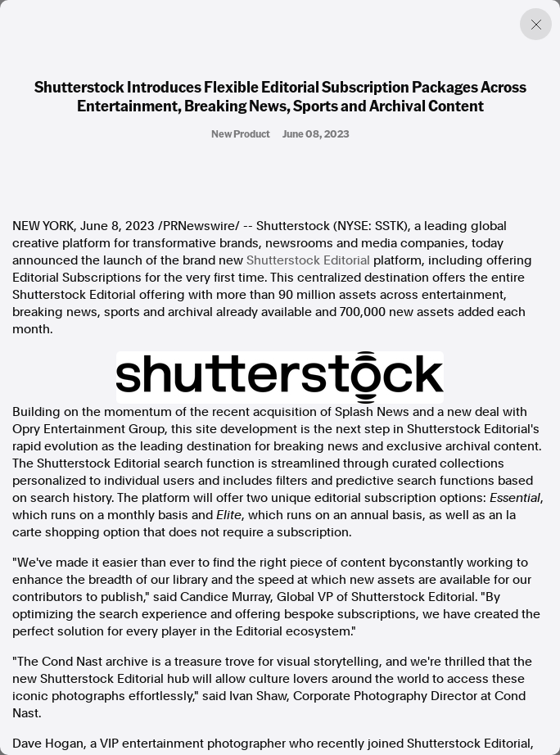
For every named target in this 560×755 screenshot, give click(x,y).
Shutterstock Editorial (308, 260)
